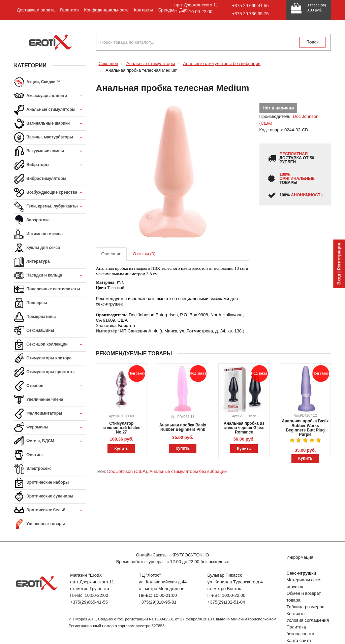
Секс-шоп (108, 63)
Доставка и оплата (36, 10)
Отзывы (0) (144, 254)
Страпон (50, 386)
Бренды (166, 10)
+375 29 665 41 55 (250, 6)
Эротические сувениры (44, 496)
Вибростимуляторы (40, 179)
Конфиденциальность (106, 10)
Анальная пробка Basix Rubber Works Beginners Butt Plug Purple (305, 428)
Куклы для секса (37, 248)
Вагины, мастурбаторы (50, 138)
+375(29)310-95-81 (158, 602)
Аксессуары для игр (50, 96)
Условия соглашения (308, 620)
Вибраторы (50, 165)
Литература (32, 262)
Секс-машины (34, 331)
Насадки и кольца (50, 276)
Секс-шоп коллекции (50, 345)
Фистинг (29, 455)
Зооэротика (32, 220)
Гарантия (69, 10)
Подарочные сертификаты (47, 289)
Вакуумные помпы (50, 151)
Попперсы (31, 303)
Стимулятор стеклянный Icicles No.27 (121, 428)
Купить (121, 449)
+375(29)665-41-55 (89, 602)
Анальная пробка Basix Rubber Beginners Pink (183, 427)
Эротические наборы (41, 483)
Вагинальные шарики (50, 124)
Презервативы (35, 317)
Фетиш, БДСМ (50, 441)
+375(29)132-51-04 (226, 602)
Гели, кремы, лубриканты (50, 207)
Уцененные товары (40, 524)
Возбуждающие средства (50, 193)
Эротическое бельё (50, 510)
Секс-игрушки (301, 573)
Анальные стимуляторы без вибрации (222, 63)
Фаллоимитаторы (50, 414)
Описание (112, 254)
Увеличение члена (39, 400)
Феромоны (50, 428)
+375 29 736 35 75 (250, 14)
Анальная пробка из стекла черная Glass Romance (244, 428)
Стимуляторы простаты (44, 372)
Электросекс (33, 469)
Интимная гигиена (38, 234)
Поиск (312, 42)
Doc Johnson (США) (127, 471)
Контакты (143, 10)
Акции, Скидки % (37, 82)
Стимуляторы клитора (43, 358)
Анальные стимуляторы (50, 110)
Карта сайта (299, 640)
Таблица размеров (305, 607)
